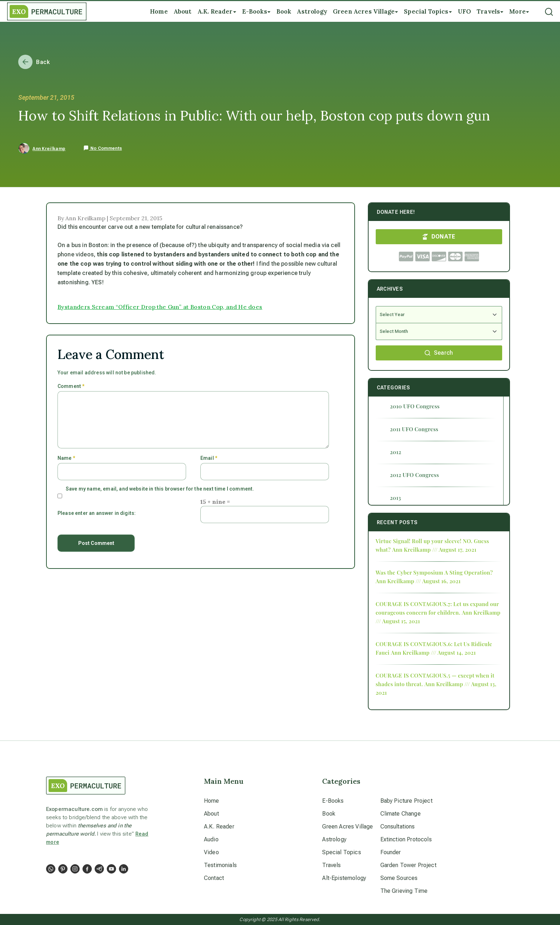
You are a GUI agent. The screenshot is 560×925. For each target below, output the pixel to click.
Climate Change (401, 814)
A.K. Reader (219, 826)
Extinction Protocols (406, 839)
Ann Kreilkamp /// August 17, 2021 (434, 550)
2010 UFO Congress (415, 406)
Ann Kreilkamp (49, 149)
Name (66, 458)
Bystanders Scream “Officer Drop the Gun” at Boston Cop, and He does (160, 307)
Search (439, 353)
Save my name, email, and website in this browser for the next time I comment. (160, 489)
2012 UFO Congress (414, 475)
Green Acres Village (347, 826)
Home (212, 801)
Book (329, 814)
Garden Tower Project (408, 865)
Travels (331, 865)
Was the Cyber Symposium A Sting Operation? (434, 572)
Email (209, 458)
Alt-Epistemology (344, 878)
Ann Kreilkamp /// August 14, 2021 (433, 653)
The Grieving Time (404, 891)
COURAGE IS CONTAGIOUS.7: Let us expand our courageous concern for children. (437, 608)
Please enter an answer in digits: (97, 513)
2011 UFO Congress (414, 429)
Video (211, 852)
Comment (71, 386)
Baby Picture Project (406, 801)
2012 (396, 452)
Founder (391, 852)
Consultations (398, 826)
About (211, 814)
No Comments (102, 148)
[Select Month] (439, 332)
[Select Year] (439, 315)
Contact (214, 878)
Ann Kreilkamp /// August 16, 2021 (418, 581)
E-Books (333, 801)
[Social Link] (51, 869)
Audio (211, 839)
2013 (396, 498)
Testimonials (220, 865)
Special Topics (341, 852)
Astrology (334, 839)
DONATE (439, 237)
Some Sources (399, 878)
